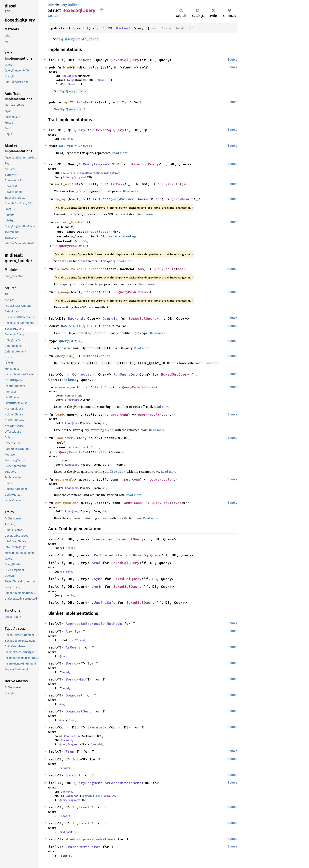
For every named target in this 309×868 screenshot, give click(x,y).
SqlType (66, 146)
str (92, 102)
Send (101, 80)
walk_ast (63, 184)
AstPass (117, 184)
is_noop (62, 292)
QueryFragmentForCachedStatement (108, 783)
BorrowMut (75, 679)
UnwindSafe (105, 602)
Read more (120, 153)
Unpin (97, 586)
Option (89, 356)
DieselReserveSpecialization (98, 173)
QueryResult (168, 184)
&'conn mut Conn (84, 447)
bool (181, 269)
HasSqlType (70, 76)
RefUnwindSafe (108, 555)
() (183, 184)
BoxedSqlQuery (125, 60)
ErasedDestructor (83, 847)
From (70, 751)
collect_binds (68, 222)
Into (76, 759)
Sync (98, 579)
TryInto (80, 823)
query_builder (69, 5)
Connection (83, 374)
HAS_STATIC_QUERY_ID (80, 326)
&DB (159, 199)
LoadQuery (72, 423)
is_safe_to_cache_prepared (80, 269)
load (59, 414)
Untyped (86, 146)
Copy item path (102, 10)
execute (62, 387)
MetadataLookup (122, 236)
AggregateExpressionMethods (94, 624)
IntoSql (73, 775)
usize (151, 387)
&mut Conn (103, 387)
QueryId (110, 318)
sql (66, 102)
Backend (123, 28)
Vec (165, 414)
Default (109, 796)
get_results (66, 503)
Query (80, 130)
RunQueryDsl (125, 374)
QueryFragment (97, 164)
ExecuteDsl (73, 400)
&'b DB (81, 241)
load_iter (64, 438)
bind (67, 67)
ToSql (71, 80)
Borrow (72, 663)
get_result (65, 479)
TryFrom (80, 807)
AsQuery (73, 647)
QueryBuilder (122, 199)
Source (53, 16)
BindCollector (98, 232)
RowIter (101, 452)
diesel (53, 5)
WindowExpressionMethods (91, 839)
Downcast (74, 695)
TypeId (102, 356)
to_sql (61, 199)
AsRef (82, 102)
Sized (81, 640)
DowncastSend (79, 711)
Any (69, 631)
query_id (63, 356)
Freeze (98, 539)
